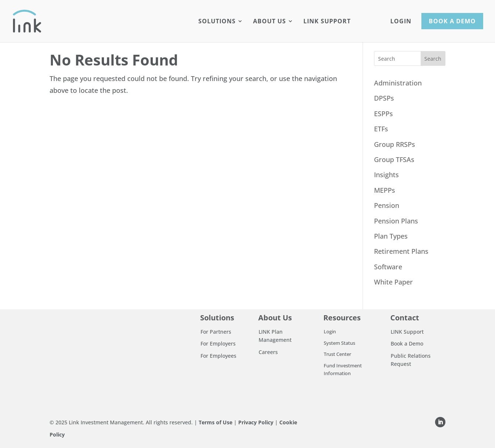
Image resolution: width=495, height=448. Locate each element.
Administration (398, 83)
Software (388, 267)
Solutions (217, 22)
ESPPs (383, 114)
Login (401, 22)
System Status (339, 343)
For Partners (216, 332)
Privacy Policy (256, 422)
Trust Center (337, 354)
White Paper (393, 282)
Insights (386, 175)
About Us (270, 22)
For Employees (218, 356)
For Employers (218, 343)
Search (433, 59)
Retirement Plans (401, 251)
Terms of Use (215, 422)
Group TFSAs (394, 159)
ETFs (381, 129)
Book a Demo (452, 21)
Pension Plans (396, 221)
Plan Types (391, 236)
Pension (387, 205)
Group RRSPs (395, 144)
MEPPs (385, 190)
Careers (268, 352)
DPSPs (384, 98)
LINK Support (327, 22)
